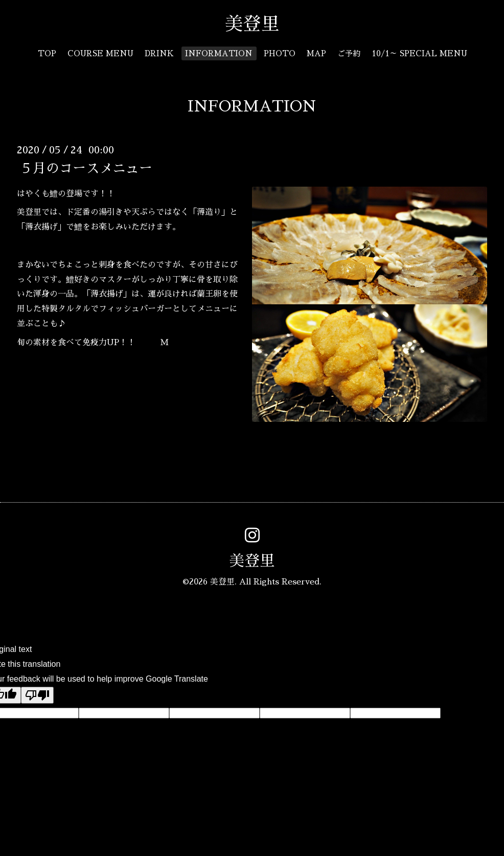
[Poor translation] (37, 695)
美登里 (261, 24)
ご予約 (349, 53)
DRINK (159, 53)
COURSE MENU (100, 53)
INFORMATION (219, 53)
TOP (47, 53)
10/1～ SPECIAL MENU (419, 53)
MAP (316, 53)
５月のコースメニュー (86, 168)
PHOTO (280, 53)
